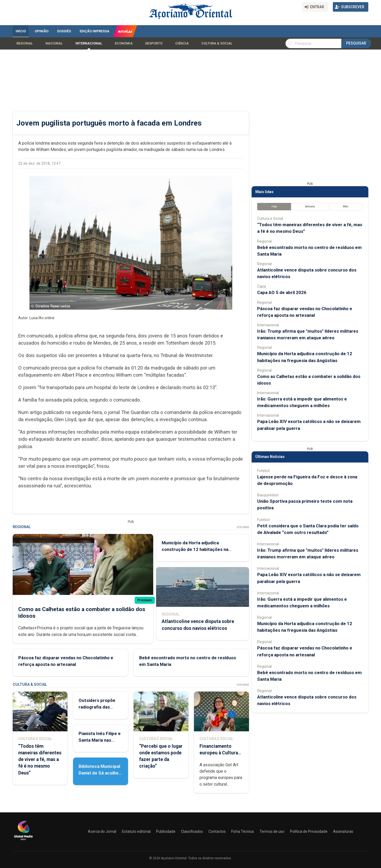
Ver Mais (243, 527)
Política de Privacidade (309, 831)
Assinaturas (343, 831)
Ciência (182, 43)
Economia (124, 43)
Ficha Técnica (242, 831)
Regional (25, 43)
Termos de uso (272, 831)
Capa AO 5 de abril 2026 (282, 292)
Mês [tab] (346, 206)
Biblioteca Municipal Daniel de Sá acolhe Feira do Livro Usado (100, 773)
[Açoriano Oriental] (23, 841)
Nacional (54, 43)
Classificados (192, 831)
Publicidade (166, 831)
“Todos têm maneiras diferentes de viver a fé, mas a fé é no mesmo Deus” (40, 760)
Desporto (154, 43)
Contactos (217, 831)
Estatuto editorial (136, 831)
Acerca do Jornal (102, 831)
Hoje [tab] (274, 206)
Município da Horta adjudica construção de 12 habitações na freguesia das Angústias (195, 549)
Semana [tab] (310, 206)
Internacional (89, 43)
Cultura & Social (217, 43)
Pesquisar (356, 43)
